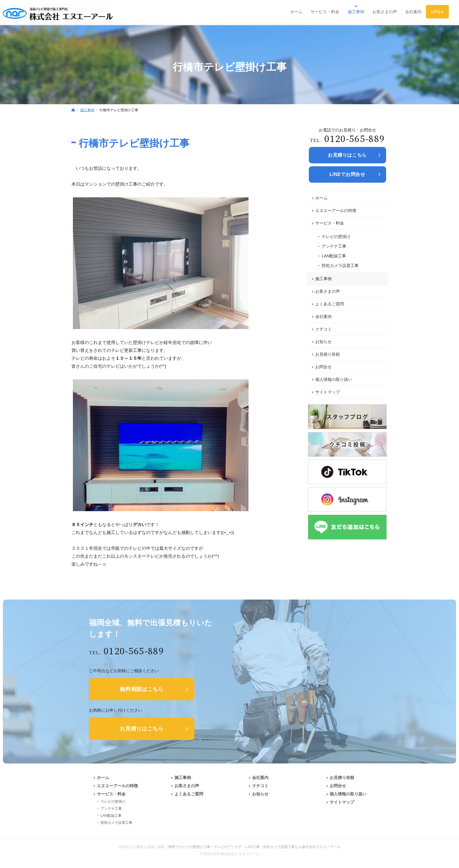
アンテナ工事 (334, 246)
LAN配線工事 (334, 256)
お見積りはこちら (142, 729)
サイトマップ (328, 392)
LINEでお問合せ (347, 174)
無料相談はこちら (142, 689)
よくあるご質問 (330, 304)
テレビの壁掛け (336, 237)
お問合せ (323, 367)
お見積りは (347, 155)
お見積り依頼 (328, 354)
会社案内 (323, 316)
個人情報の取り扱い (334, 379)
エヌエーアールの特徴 (336, 210)
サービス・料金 (330, 223)
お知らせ (323, 342)
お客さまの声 (328, 291)
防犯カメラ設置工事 (340, 266)
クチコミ (323, 329)
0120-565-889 (354, 139)
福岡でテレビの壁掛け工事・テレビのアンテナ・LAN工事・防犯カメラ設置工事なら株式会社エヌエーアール (254, 847)
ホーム (321, 198)
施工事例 (323, 279)
